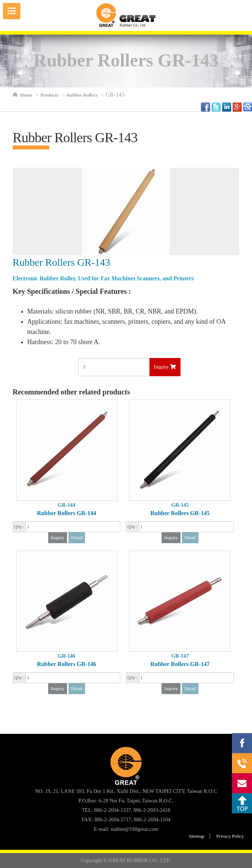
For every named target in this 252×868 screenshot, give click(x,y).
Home (26, 95)
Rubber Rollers (82, 95)
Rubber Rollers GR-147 (180, 664)
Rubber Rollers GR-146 (66, 664)
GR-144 (67, 505)
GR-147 (180, 656)
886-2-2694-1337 (242, 763)
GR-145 (180, 505)
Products (50, 95)
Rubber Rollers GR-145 (180, 513)
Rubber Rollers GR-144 (66, 513)
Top (242, 803)
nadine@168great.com (135, 829)
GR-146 (67, 656)
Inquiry (165, 367)
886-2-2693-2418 (152, 810)
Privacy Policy (230, 836)
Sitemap (197, 836)
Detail (77, 538)
